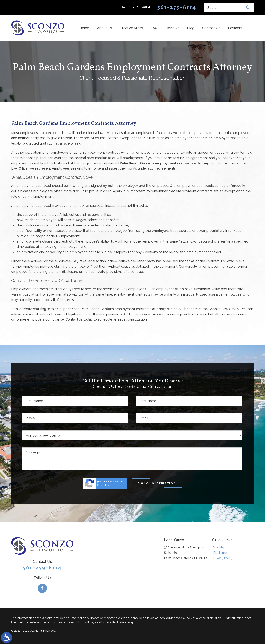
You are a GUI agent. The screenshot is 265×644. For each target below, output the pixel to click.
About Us (104, 28)
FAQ (154, 28)
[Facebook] (42, 588)
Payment (235, 28)
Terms (108, 485)
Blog (191, 28)
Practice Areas (131, 28)
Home (84, 28)
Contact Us (211, 28)
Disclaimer (220, 553)
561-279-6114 (42, 568)
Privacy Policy (223, 558)
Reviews (172, 28)
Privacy (100, 485)
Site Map (219, 547)
